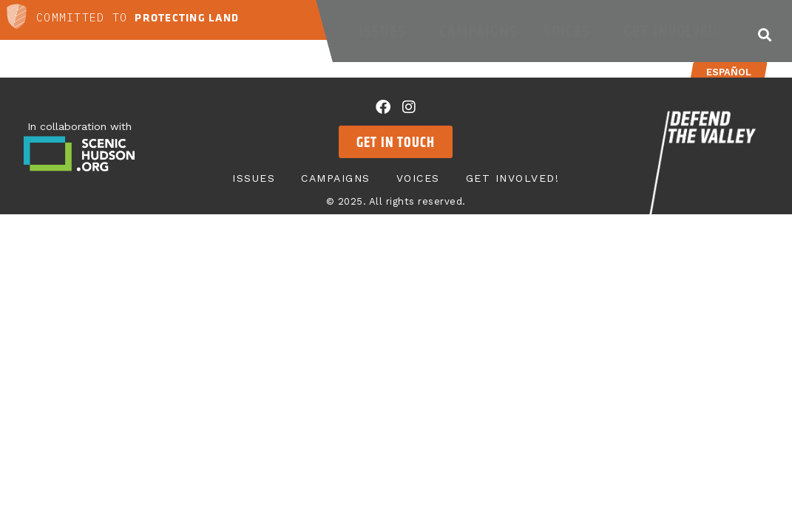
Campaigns (478, 31)
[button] (765, 34)
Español (729, 72)
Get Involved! (677, 31)
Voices (571, 31)
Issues (386, 31)
